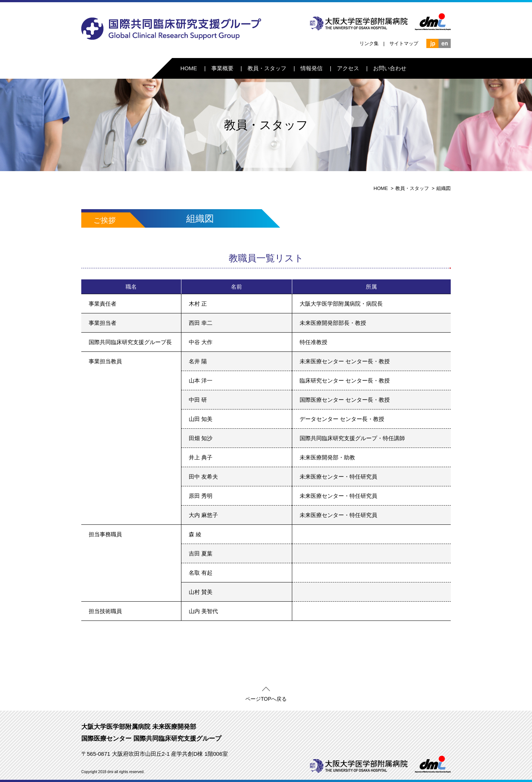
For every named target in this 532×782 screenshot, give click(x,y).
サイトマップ (404, 43)
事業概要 (222, 68)
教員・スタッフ (267, 68)
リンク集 (369, 43)
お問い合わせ (390, 68)
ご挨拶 (105, 220)
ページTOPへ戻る (266, 697)
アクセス (348, 68)
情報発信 (311, 68)
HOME (189, 68)
